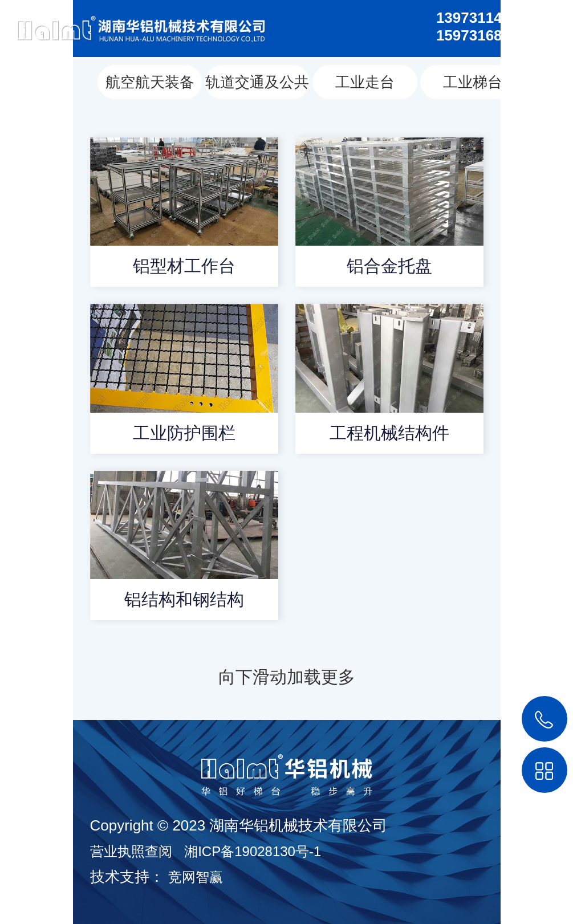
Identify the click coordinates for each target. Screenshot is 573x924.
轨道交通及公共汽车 (257, 86)
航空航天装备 (150, 82)
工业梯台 (473, 82)
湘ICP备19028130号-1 (253, 851)
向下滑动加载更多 (287, 677)
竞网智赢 (196, 877)
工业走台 (365, 82)
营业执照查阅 (131, 851)
